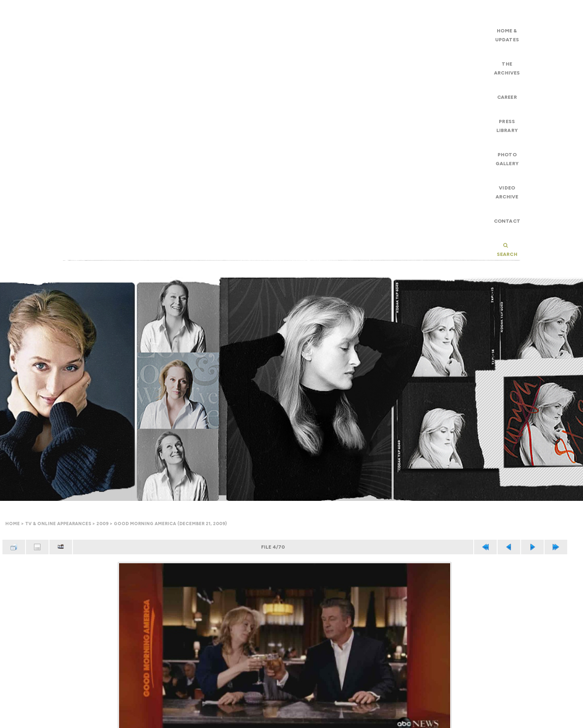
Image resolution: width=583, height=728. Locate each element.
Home (13, 524)
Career (507, 97)
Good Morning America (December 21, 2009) (170, 524)
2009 (102, 524)
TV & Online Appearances (58, 524)
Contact (507, 221)
